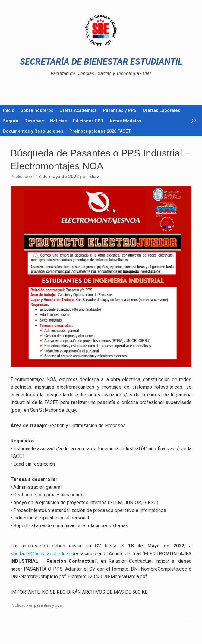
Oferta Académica (78, 110)
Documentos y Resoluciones (33, 131)
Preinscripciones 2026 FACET (100, 131)
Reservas (34, 121)
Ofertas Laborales (161, 110)
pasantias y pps (48, 605)
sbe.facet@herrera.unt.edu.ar (40, 554)
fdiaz (94, 177)
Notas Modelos (126, 121)
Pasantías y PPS (120, 110)
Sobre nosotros (37, 110)
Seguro (11, 121)
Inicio (9, 110)
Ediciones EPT (88, 121)
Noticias (58, 121)
